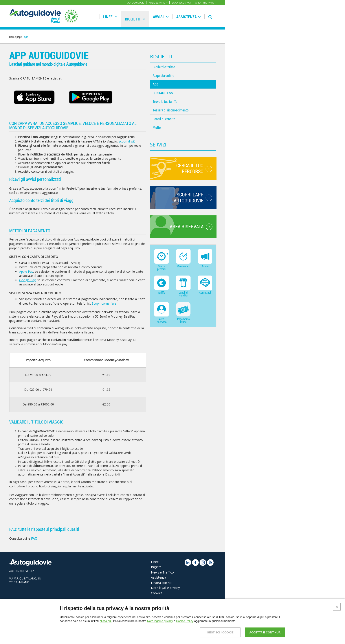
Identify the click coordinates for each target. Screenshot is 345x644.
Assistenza (188, 17)
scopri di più (127, 141)
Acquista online (163, 75)
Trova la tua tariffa (165, 101)
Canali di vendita (164, 119)
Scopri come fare (104, 303)
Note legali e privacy (165, 588)
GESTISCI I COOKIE (215, 632)
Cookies (157, 593)
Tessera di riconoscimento (171, 110)
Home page (16, 37)
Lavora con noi (162, 583)
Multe (157, 127)
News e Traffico (162, 572)
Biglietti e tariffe (164, 67)
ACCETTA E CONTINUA (263, 632)
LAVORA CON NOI (181, 3)
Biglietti (135, 19)
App (155, 84)
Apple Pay (26, 271)
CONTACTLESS (163, 93)
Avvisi (161, 17)
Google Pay (27, 280)
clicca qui (106, 621)
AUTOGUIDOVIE (136, 3)
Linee (110, 17)
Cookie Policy (185, 621)
